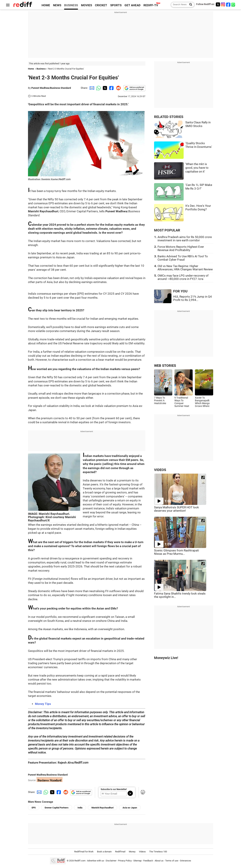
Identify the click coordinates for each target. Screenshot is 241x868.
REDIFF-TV (151, 5)
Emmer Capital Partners (57, 808)
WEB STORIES (165, 366)
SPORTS (116, 5)
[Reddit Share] (118, 88)
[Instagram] (223, 4)
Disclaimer (111, 861)
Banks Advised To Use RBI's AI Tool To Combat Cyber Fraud (183, 258)
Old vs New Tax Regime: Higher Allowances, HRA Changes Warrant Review (185, 268)
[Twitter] (218, 4)
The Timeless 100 (158, 852)
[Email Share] (91, 88)
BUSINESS (71, 5)
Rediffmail (120, 852)
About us (159, 861)
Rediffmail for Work (84, 852)
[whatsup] (234, 4)
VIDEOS (160, 470)
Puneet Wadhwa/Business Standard (51, 88)
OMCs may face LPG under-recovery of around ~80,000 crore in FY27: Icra (183, 277)
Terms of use (172, 861)
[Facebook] (228, 4)
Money (132, 852)
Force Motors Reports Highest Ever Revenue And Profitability (181, 248)
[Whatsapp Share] (98, 88)
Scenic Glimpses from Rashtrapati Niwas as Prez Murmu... (176, 552)
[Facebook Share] (111, 88)
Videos (142, 852)
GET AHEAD (132, 5)
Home (31, 69)
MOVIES (87, 5)
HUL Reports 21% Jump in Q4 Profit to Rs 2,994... (192, 298)
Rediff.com (80, 861)
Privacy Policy (125, 861)
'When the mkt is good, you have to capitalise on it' (197, 168)
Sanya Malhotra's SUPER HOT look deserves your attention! (176, 509)
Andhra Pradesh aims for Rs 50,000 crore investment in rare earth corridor (185, 239)
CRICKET (101, 5)
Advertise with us (96, 861)
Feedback (148, 861)
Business (41, 69)
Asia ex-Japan (130, 808)
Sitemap (137, 861)
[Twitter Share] (105, 88)
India (80, 808)
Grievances (186, 861)
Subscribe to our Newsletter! (114, 789)
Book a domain (104, 852)
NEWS (57, 5)
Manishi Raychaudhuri (103, 808)
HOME (46, 5)
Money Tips (43, 704)
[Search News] (190, 5)
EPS (34, 808)
